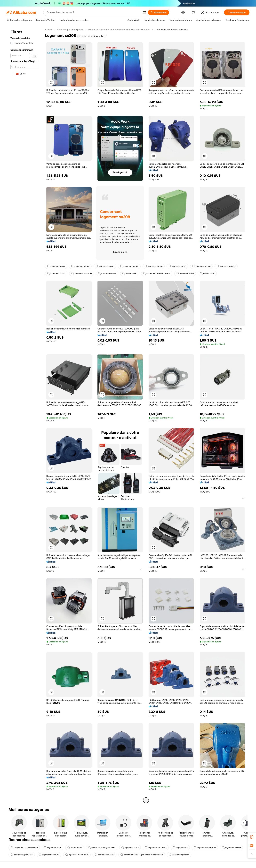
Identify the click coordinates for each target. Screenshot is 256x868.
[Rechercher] (158, 12)
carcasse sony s (107, 273)
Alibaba (49, 30)
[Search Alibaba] (93, 12)
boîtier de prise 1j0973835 (102, 848)
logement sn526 (201, 266)
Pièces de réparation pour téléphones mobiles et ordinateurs (119, 30)
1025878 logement (179, 855)
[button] (144, 12)
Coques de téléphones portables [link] (172, 30)
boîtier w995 (130, 273)
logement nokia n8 (49, 855)
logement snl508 (231, 848)
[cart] (194, 13)
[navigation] (25, 415)
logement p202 (130, 848)
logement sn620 (80, 266)
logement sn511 (177, 266)
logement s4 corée (82, 273)
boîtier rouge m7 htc (22, 855)
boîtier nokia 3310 (104, 855)
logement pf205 (56, 273)
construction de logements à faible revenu (142, 855)
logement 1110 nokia (156, 848)
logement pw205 (226, 266)
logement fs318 (185, 273)
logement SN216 (105, 266)
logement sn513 (154, 266)
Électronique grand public (70, 30)
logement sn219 (56, 266)
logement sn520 (129, 266)
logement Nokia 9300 (77, 855)
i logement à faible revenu (157, 273)
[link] (252, 837)
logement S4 (180, 848)
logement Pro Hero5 (205, 848)
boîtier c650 (207, 273)
